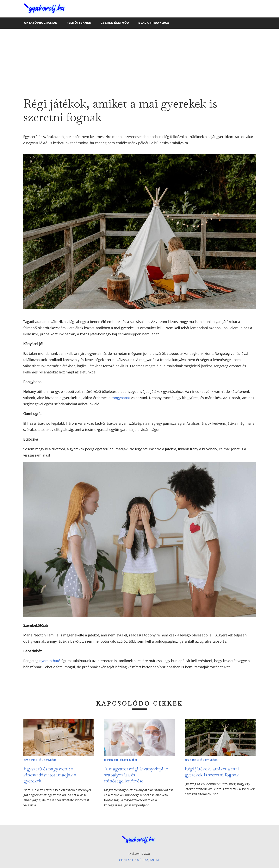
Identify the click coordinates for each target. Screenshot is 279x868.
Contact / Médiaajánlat (139, 860)
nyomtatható (50, 661)
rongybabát (121, 398)
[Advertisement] (139, 58)
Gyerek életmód (40, 760)
